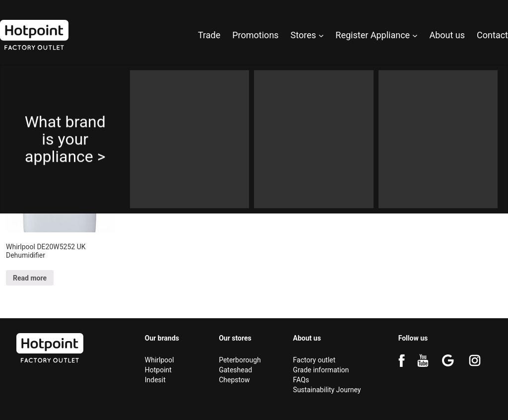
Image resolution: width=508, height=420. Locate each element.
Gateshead (235, 370)
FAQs (301, 380)
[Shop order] (459, 111)
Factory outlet (315, 360)
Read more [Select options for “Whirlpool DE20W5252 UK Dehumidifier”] (30, 278)
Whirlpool (159, 360)
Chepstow (234, 380)
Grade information (321, 370)
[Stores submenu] (321, 35)
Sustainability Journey (327, 390)
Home (15, 74)
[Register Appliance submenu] (415, 35)
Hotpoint (158, 370)
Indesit (155, 380)
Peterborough (240, 360)
